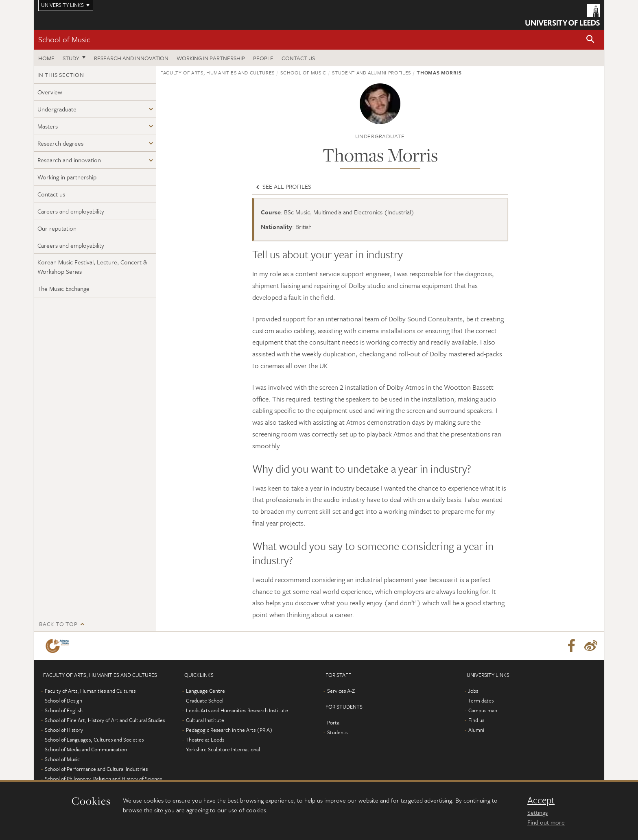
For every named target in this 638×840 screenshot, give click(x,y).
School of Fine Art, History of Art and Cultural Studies (105, 720)
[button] (590, 40)
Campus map (483, 710)
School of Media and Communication (86, 749)
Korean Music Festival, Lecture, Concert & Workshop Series (92, 267)
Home (46, 58)
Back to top (58, 624)
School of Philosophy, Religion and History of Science (104, 779)
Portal (334, 722)
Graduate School (205, 700)
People (263, 58)
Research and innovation (131, 58)
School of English (64, 710)
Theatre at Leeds (205, 740)
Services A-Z (341, 691)
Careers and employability (71, 211)
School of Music (64, 39)
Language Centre (205, 691)
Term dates (481, 700)
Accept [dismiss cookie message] (541, 800)
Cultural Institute (205, 720)
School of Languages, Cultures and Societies (94, 740)
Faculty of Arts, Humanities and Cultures (217, 72)
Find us (476, 720)
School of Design (63, 700)
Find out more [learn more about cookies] (546, 822)
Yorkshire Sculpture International (223, 749)
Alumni (476, 730)
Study (71, 58)
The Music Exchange (63, 288)
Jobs (473, 691)
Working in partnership (211, 58)
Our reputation (57, 228)
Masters (48, 126)
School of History (64, 730)
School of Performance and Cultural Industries (96, 769)
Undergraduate (57, 109)
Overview (50, 92)
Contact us (298, 58)
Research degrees (60, 143)
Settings (537, 812)
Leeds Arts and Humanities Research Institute (237, 710)
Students (337, 732)
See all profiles (283, 186)
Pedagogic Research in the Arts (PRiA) (229, 730)
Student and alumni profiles (371, 72)
